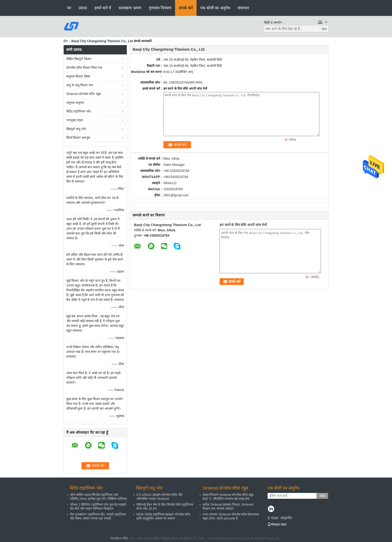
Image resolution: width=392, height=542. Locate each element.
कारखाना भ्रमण (130, 8)
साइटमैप (286, 518)
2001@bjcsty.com (176, 195)
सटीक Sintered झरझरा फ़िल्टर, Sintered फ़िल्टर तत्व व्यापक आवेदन (228, 507)
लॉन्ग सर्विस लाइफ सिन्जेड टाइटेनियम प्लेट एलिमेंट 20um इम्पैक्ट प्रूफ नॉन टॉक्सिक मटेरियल (98, 497)
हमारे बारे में (103, 8)
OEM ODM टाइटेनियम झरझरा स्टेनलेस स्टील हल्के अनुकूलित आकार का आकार (163, 516)
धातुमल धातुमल (75, 103)
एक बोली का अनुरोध (215, 8)
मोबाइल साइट (277, 524)
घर (69, 8)
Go (324, 29)
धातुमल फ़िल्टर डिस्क (78, 76)
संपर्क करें (186, 8)
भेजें (322, 496)
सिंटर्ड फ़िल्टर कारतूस (78, 138)
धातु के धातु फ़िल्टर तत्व (80, 85)
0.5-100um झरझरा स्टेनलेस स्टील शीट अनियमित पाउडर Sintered (160, 497)
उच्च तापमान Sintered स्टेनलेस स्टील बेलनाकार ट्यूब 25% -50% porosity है (231, 516)
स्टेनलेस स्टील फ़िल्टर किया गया (84, 68)
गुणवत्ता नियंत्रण (160, 8)
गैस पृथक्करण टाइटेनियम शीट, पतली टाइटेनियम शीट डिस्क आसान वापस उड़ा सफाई (98, 516)
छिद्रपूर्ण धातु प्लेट (76, 129)
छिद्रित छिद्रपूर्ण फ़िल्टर (79, 59)
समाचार (243, 8)
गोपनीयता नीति (119, 539)
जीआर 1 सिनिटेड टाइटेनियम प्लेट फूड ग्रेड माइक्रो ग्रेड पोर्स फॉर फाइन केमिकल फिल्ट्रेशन (98, 507)
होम (66, 41)
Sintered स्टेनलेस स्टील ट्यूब (84, 94)
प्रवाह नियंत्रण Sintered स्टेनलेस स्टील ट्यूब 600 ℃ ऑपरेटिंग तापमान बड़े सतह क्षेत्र (228, 497)
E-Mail (273, 518)
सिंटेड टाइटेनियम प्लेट (79, 111)
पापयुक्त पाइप (75, 120)
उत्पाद (83, 8)
